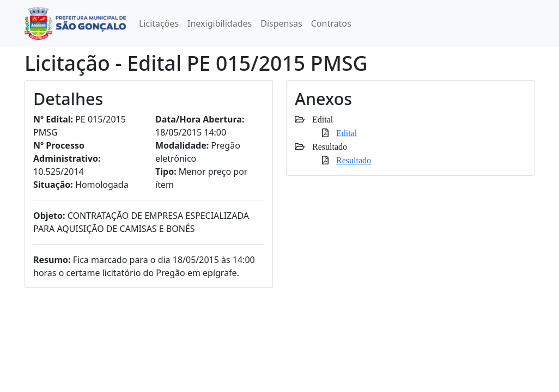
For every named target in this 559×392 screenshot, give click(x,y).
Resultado (354, 160)
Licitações (159, 23)
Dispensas (281, 23)
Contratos (331, 23)
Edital (347, 133)
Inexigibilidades (220, 23)
